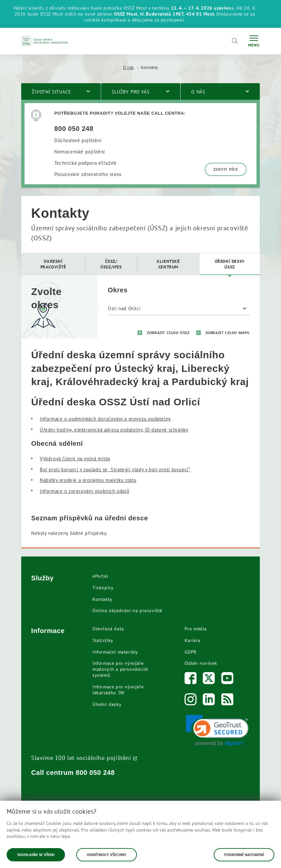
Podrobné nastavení (244, 855)
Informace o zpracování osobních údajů (84, 491)
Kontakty (102, 599)
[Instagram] (191, 701)
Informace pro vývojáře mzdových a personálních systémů (120, 669)
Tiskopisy (103, 588)
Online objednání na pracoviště (127, 610)
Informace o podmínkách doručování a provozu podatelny (105, 419)
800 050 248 (95, 773)
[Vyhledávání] (235, 41)
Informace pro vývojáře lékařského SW (118, 690)
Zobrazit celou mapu (228, 333)
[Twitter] (209, 680)
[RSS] (227, 701)
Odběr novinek (201, 663)
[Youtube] (227, 680)
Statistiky (103, 640)
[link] (217, 731)
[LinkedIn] (209, 701)
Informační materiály (115, 652)
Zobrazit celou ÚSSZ (168, 333)
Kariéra (193, 640)
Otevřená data (108, 629)
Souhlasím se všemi (36, 855)
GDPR (191, 652)
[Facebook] (191, 680)
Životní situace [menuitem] (52, 92)
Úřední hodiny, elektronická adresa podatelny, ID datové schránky (114, 430)
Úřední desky (107, 704)
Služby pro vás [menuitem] (131, 92)
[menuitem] (53, 264)
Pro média (196, 629)
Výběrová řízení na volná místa (75, 459)
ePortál (100, 576)
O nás (128, 67)
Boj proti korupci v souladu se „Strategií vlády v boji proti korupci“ (115, 469)
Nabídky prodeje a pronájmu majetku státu (88, 480)
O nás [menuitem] (198, 92)
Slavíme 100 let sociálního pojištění (81, 758)
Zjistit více (226, 169)
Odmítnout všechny (107, 855)
